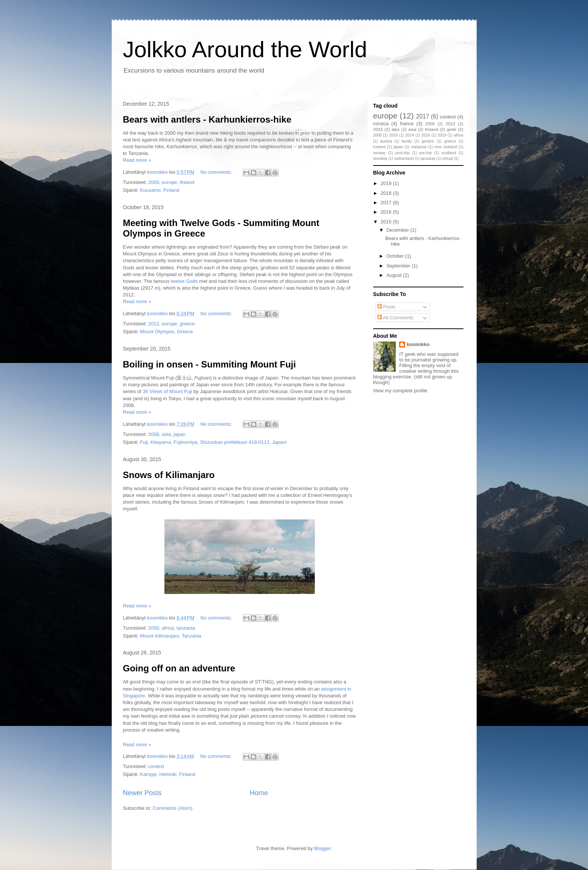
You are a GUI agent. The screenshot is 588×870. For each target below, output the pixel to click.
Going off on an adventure (179, 668)
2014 (409, 135)
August (395, 275)
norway (380, 153)
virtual (448, 159)
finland (187, 182)
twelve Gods (184, 281)
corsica (381, 124)
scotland (449, 153)
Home (259, 793)
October (396, 256)
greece (187, 324)
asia (166, 434)
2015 (378, 129)
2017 (423, 116)
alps (396, 129)
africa (168, 628)
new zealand (446, 147)
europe (169, 182)
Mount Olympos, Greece (166, 332)
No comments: (217, 172)
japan (179, 434)
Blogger (322, 848)
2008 (154, 434)
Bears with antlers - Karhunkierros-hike (207, 119)
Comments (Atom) (172, 808)
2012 (154, 324)
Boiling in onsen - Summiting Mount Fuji (210, 364)
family (407, 141)
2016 (426, 135)
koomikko (418, 344)
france (407, 124)
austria (386, 141)
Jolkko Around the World (245, 49)
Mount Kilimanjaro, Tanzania (171, 636)
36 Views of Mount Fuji (167, 391)
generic (428, 141)
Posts (386, 307)
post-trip (403, 153)
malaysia (419, 147)
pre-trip (426, 153)
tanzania (186, 628)
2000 (154, 182)
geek (451, 129)
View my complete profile (400, 391)
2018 (387, 193)
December (398, 230)
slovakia (380, 159)
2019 (442, 135)
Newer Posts (142, 793)
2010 (393, 135)
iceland (379, 147)
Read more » (137, 160)
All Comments (395, 318)
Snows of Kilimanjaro (169, 475)
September (399, 266)
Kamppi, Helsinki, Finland (168, 774)
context (156, 766)
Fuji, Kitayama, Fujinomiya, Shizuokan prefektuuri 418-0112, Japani (213, 442)
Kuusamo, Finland (160, 190)
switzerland (404, 159)
